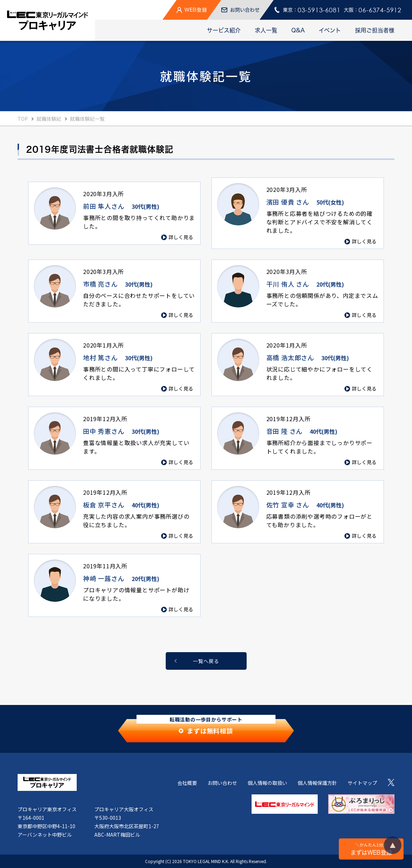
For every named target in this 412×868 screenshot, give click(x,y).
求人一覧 (266, 30)
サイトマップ (362, 783)
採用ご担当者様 (375, 30)
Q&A (298, 30)
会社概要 (187, 783)
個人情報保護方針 (317, 783)
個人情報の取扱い (267, 783)
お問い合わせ (222, 783)
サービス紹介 (224, 30)
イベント (330, 30)
